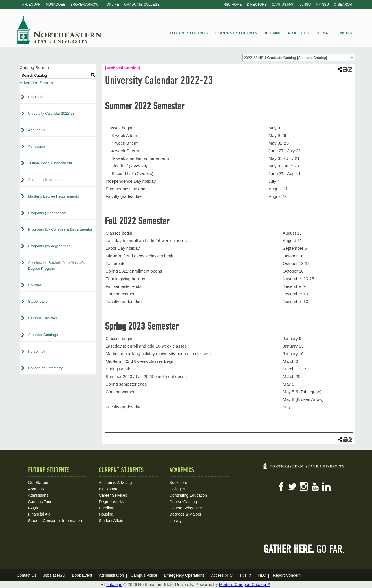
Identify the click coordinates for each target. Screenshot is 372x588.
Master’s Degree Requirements (54, 196)
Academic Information (46, 180)
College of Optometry (46, 368)
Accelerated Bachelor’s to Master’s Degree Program (57, 266)
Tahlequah (30, 5)
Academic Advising (115, 483)
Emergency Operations (184, 575)
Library (176, 521)
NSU (59, 30)
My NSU (322, 5)
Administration (112, 575)
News (346, 33)
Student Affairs (112, 521)
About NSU (37, 130)
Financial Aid (39, 514)
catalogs (114, 584)
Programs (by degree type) (50, 246)
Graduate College (142, 5)
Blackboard (109, 489)
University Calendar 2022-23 (51, 113)
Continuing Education (188, 495)
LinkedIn (326, 487)
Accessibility (222, 575)
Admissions (38, 495)
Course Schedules (186, 508)
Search (343, 5)
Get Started (38, 483)
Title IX (245, 575)
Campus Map (283, 5)
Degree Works (111, 502)
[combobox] (299, 58)
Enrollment (108, 508)
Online (113, 5)
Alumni (272, 33)
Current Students (236, 33)
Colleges (177, 489)
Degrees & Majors (185, 514)
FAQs (33, 508)
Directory (257, 5)
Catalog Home (40, 97)
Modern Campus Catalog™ (245, 584)
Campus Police (144, 575)
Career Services (113, 495)
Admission (37, 146)
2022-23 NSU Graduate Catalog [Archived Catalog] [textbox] (286, 58)
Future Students (189, 33)
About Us (36, 489)
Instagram (304, 487)
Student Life (38, 301)
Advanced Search (36, 83)
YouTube (315, 487)
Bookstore (178, 483)
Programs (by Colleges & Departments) (60, 229)
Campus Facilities (43, 318)
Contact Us (27, 575)
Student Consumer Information (55, 521)
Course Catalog (183, 502)
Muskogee (55, 5)
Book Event (82, 575)
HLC (262, 575)
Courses (35, 285)
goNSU (305, 5)
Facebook (281, 487)
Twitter (292, 487)
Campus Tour (40, 502)
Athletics (298, 33)
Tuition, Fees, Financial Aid (50, 163)
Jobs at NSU (54, 575)
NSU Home (233, 5)
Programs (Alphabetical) (48, 213)
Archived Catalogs (43, 335)
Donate (325, 33)
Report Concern (287, 575)
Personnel (37, 351)
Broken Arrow (84, 5)
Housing (106, 514)
